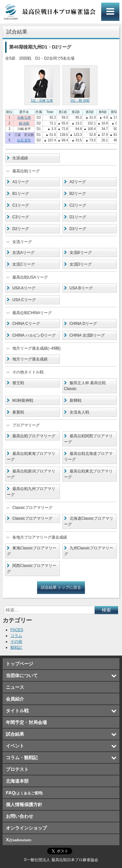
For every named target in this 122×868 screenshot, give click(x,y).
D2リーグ (21, 229)
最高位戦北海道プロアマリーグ (88, 456)
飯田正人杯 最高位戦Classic (85, 386)
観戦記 (16, 647)
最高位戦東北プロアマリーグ (88, 474)
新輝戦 (75, 400)
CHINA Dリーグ (83, 324)
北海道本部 (17, 781)
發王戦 (18, 383)
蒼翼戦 (18, 412)
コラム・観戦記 (22, 758)
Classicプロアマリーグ (32, 518)
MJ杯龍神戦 (23, 400)
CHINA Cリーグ (26, 324)
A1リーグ (21, 182)
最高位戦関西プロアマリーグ (88, 439)
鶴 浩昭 (24, 123)
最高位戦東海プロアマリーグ (31, 456)
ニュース (15, 687)
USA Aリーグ (24, 288)
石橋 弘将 (24, 117)
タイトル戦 (17, 711)
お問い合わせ (20, 816)
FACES (17, 630)
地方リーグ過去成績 (30, 359)
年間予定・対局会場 (26, 722)
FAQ (24, 793)
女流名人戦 (79, 412)
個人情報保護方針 (24, 804)
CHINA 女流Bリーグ (87, 335)
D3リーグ (78, 229)
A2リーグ (78, 182)
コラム (16, 636)
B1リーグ (21, 194)
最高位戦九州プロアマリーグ (31, 492)
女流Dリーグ (81, 264)
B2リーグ (78, 194)
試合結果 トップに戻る (61, 587)
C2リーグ (78, 205)
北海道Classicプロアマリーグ (89, 521)
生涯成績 (20, 158)
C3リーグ (21, 217)
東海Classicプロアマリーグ (32, 551)
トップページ (20, 664)
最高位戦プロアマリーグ (34, 436)
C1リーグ (21, 205)
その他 (16, 642)
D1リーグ (78, 217)
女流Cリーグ (24, 264)
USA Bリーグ (81, 288)
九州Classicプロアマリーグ (89, 551)
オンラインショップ (26, 828)
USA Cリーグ (24, 300)
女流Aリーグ (23, 253)
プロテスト (17, 769)
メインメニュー (110, 12)
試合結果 (15, 734)
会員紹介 (15, 699)
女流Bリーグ (81, 253)
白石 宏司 (24, 140)
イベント (15, 746)
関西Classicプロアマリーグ (32, 569)
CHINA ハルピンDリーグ (34, 335)
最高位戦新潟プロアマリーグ (31, 474)
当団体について (22, 675)
